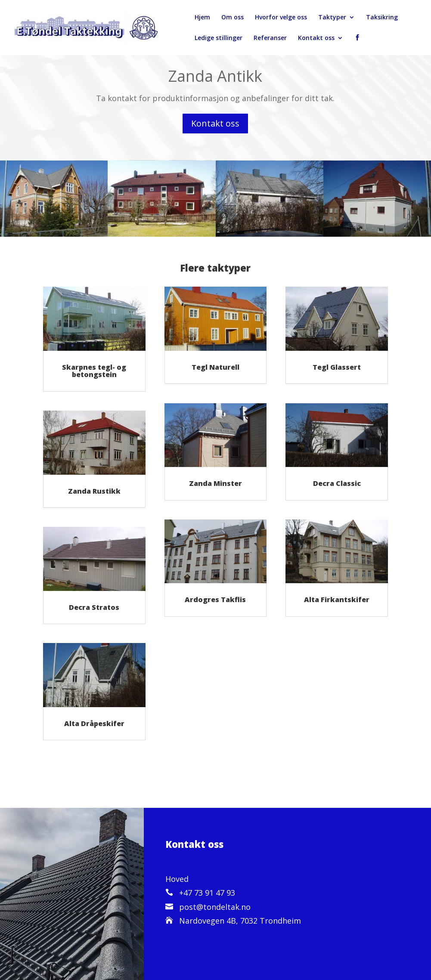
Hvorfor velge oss (281, 18)
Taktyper (332, 18)
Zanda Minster (215, 483)
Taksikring (382, 18)
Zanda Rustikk (94, 491)
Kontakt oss (316, 38)
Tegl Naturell (215, 367)
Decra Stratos (94, 607)
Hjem (202, 18)
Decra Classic (337, 483)
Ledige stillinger (219, 38)
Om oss (233, 18)
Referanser (270, 38)
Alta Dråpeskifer (94, 723)
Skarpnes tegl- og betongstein (94, 371)
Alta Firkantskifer (337, 600)
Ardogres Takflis (215, 600)
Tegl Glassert (337, 367)
